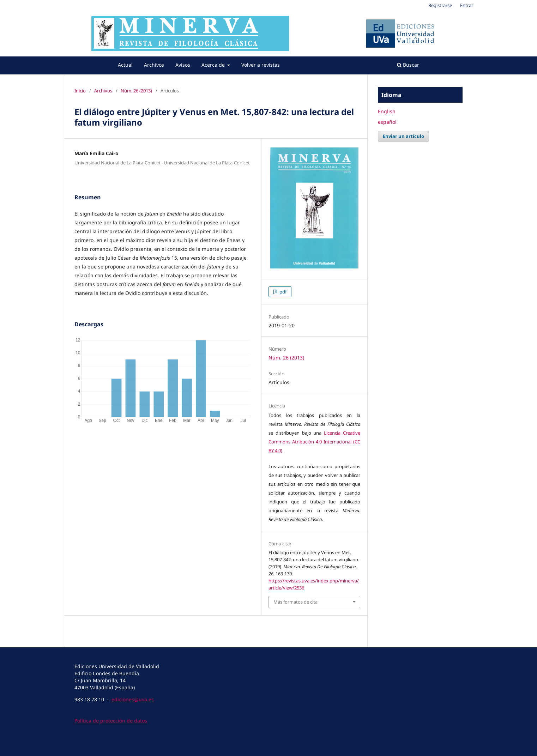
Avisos (183, 65)
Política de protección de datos (111, 721)
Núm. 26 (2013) (136, 91)
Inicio (80, 91)
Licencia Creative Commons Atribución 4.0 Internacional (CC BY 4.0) (314, 442)
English (387, 111)
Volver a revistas (261, 65)
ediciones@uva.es (133, 699)
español (387, 122)
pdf (282, 292)
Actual (125, 65)
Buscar (408, 65)
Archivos (154, 65)
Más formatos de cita (295, 602)
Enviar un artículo (403, 136)
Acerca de (214, 65)
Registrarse (440, 5)
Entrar (467, 5)
